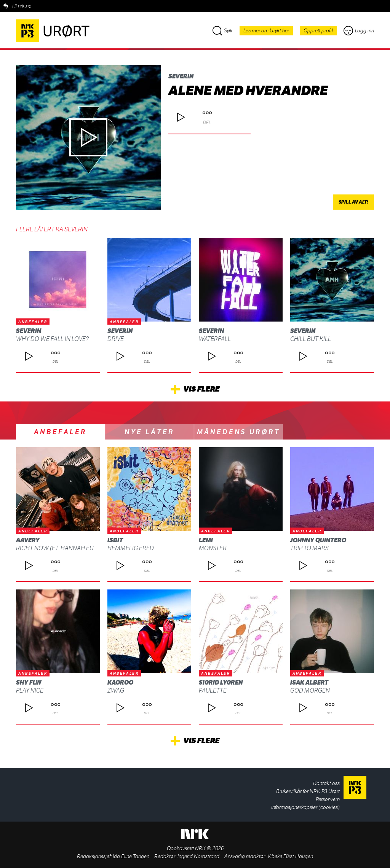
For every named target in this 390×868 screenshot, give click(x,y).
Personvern (328, 799)
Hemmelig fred (131, 548)
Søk (223, 31)
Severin (181, 76)
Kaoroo (120, 682)
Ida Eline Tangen (131, 856)
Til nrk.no (22, 6)
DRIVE (116, 339)
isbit (115, 540)
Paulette (213, 690)
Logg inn (359, 31)
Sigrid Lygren (221, 682)
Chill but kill (311, 339)
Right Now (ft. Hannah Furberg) (65, 548)
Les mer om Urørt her (266, 31)
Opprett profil (318, 31)
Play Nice (30, 690)
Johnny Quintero (318, 540)
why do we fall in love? (52, 339)
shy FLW (29, 682)
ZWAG (116, 690)
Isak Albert (309, 682)
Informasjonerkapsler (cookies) (305, 807)
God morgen (310, 690)
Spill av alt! (353, 202)
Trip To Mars (309, 548)
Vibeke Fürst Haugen (290, 856)
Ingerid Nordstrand (198, 856)
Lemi (206, 540)
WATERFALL (215, 339)
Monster (213, 548)
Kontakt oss (326, 783)
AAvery (28, 540)
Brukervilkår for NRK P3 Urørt (308, 791)
